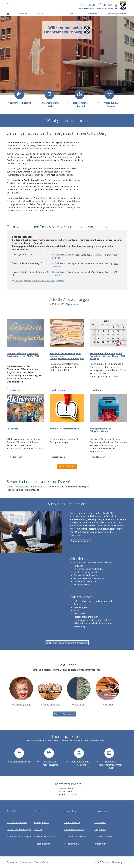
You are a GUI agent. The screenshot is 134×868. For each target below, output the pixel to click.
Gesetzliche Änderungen (19, 830)
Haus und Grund (51, 704)
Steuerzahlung (72, 844)
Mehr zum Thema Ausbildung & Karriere (67, 643)
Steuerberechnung (104, 837)
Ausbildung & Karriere (111, 104)
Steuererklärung (72, 822)
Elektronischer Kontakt (81, 104)
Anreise (38, 830)
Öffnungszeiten (42, 822)
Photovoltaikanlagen (20, 762)
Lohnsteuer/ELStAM (74, 830)
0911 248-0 (71, 795)
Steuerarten (100, 822)
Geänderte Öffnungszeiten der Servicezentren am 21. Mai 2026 (23, 355)
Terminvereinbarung (21, 103)
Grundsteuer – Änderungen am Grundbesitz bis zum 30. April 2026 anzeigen (108, 356)
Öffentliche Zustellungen (19, 837)
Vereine (109, 704)
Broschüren (100, 844)
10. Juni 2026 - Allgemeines (65, 304)
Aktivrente (12, 429)
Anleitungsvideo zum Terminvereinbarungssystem (40, 281)
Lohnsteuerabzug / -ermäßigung (80, 763)
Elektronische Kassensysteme (50, 763)
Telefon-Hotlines (42, 844)
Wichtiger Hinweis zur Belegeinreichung (101, 430)
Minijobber (80, 704)
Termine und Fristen (17, 822)
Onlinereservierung (64, 255)
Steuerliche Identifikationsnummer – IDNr (111, 765)
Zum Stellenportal (80, 541)
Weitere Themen (67, 466)
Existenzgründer (23, 704)
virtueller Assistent (25, 486)
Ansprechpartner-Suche (51, 104)
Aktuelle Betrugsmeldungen (64, 429)
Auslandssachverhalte (75, 837)
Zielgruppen (100, 830)
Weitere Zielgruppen (64, 714)
